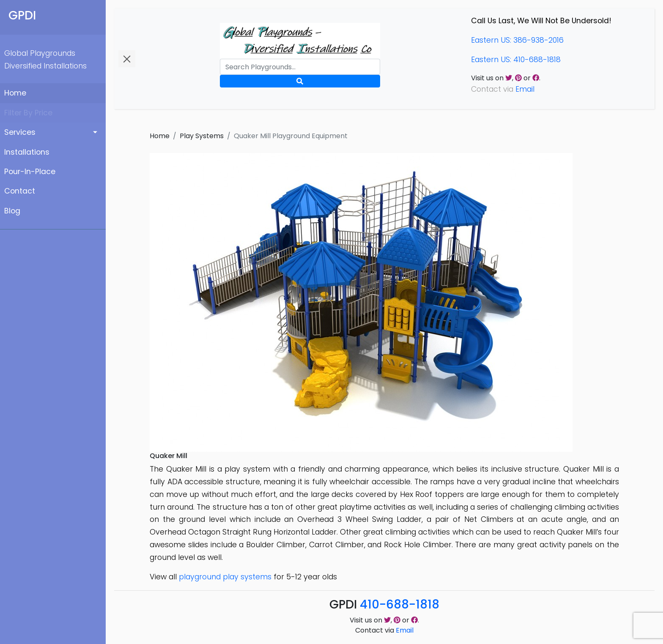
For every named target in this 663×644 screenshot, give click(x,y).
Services (20, 132)
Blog (12, 211)
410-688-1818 (400, 604)
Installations (27, 152)
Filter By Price (28, 113)
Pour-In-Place (30, 172)
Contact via (384, 630)
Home (15, 93)
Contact (20, 191)
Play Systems (202, 136)
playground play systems (225, 577)
